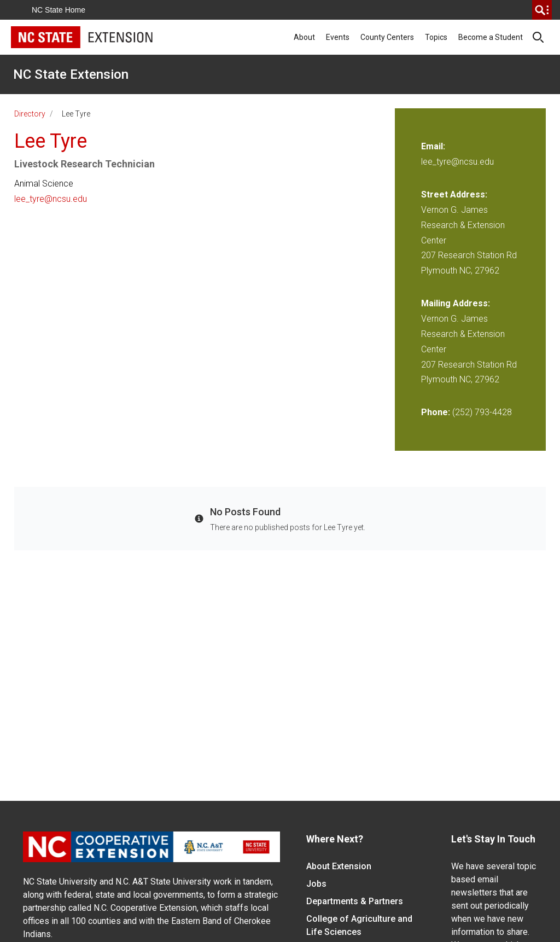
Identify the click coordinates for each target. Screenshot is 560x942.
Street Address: (454, 194)
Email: (433, 146)
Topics (436, 37)
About (304, 37)
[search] (542, 10)
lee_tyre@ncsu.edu (51, 199)
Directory (30, 114)
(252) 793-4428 (482, 412)
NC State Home (59, 10)
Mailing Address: (456, 303)
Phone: (436, 412)
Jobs (316, 884)
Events (338, 37)
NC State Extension (71, 74)
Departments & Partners (355, 901)
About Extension (339, 866)
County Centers (387, 37)
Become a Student (491, 37)
